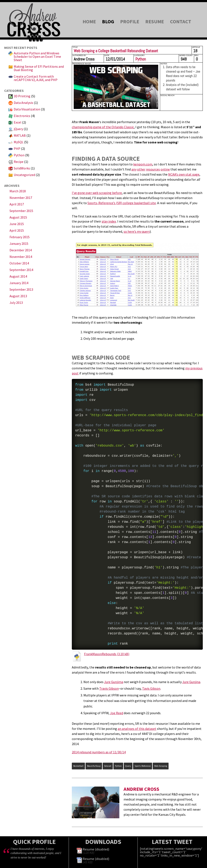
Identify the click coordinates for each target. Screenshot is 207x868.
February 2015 (20, 237)
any (134, 169)
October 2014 (19, 263)
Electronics (22, 116)
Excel (18, 122)
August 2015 (18, 217)
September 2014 (21, 270)
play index (109, 221)
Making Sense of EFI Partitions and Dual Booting (39, 68)
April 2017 (17, 204)
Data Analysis (23, 103)
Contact (181, 21)
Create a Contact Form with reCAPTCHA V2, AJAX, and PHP (36, 78)
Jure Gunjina (191, 682)
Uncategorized (24, 175)
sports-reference (143, 766)
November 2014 (21, 257)
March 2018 (18, 191)
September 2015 (21, 211)
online (165, 169)
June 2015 (17, 224)
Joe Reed (117, 713)
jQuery (18, 129)
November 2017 (21, 198)
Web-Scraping (161, 766)
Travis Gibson (109, 688)
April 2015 (17, 230)
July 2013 (16, 303)
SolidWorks (22, 168)
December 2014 (21, 250)
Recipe (19, 162)
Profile (130, 21)
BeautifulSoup (94, 766)
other (141, 169)
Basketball (78, 766)
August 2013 (18, 296)
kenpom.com (143, 164)
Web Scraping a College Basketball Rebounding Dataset (116, 51)
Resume (155, 21)
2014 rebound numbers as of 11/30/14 (99, 752)
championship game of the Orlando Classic (103, 127)
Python (19, 155)
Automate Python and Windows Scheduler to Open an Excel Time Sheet (37, 56)
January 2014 (19, 283)
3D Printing (22, 96)
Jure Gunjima (114, 682)
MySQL (19, 142)
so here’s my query (137, 231)
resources (153, 169)
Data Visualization (27, 109)
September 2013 (21, 289)
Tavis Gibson (151, 688)
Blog (108, 21)
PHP (17, 149)
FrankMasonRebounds (100, 654)
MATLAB (20, 135)
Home (89, 21)
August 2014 (18, 276)
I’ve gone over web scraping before (97, 193)
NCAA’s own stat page (184, 174)
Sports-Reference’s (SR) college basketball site (122, 203)
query (128, 766)
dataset (108, 766)
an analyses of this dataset (137, 729)
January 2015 (19, 243)
